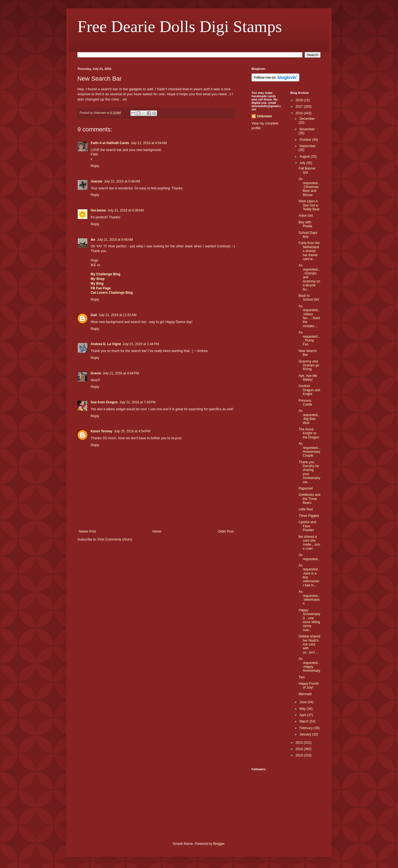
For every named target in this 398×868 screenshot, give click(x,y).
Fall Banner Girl (307, 170)
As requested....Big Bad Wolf (309, 417)
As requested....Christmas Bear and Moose (309, 187)
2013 (300, 755)
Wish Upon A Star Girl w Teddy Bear (309, 205)
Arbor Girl (306, 216)
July (303, 163)
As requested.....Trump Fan (309, 338)
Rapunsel (306, 488)
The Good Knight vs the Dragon (309, 433)
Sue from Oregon (104, 402)
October (306, 140)
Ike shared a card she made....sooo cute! (309, 543)
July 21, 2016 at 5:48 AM (122, 181)
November (307, 129)
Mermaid (305, 694)
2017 (300, 107)
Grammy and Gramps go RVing (309, 365)
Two (302, 677)
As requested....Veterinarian (309, 598)
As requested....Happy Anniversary (309, 665)
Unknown (265, 116)
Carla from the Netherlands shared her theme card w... (309, 251)
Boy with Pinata (305, 224)
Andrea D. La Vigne (106, 344)
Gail (94, 315)
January (306, 734)
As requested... (309, 557)
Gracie (96, 373)
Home (157, 531)
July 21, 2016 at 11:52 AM (118, 315)
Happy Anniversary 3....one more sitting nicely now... (309, 620)
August (305, 157)
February (306, 728)
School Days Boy (308, 235)
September (307, 146)
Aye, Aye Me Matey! (308, 378)
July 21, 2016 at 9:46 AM (115, 240)
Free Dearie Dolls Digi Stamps (180, 27)
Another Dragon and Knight (309, 390)
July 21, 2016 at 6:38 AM (125, 210)
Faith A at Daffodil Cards (110, 143)
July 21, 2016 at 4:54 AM (149, 143)
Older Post (226, 531)
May (303, 709)
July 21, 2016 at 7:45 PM (138, 402)
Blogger (219, 844)
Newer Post (87, 531)
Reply (95, 166)
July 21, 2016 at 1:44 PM (141, 344)
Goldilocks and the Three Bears (309, 499)
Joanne (96, 181)
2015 (300, 743)
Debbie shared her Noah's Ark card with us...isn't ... (309, 644)
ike (93, 240)
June (303, 702)
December (307, 119)
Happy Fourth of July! (309, 686)
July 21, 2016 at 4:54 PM (121, 373)
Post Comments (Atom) (115, 539)
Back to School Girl (309, 298)
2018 (300, 100)
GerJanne (98, 210)
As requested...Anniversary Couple (309, 450)
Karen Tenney (101, 431)
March (304, 721)
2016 (300, 113)
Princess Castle (305, 403)
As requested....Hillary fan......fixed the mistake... (309, 316)
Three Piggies (309, 516)
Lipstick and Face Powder (307, 526)
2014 (300, 749)
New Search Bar (307, 353)
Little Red (306, 509)
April (303, 715)
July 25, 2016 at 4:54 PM (132, 431)
